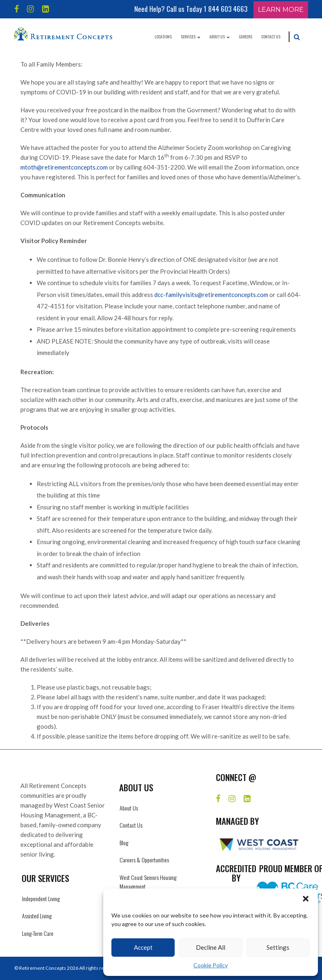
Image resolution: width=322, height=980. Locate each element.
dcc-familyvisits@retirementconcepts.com (211, 295)
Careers (245, 37)
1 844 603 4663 (225, 9)
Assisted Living (37, 916)
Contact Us (271, 37)
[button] (306, 899)
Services (191, 37)
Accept (143, 947)
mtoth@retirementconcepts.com (64, 167)
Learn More (281, 10)
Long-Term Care (38, 933)
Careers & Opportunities (144, 860)
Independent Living (41, 899)
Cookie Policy (211, 965)
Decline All (211, 947)
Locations (163, 37)
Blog (124, 843)
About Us (220, 37)
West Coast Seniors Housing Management (148, 882)
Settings (278, 947)
